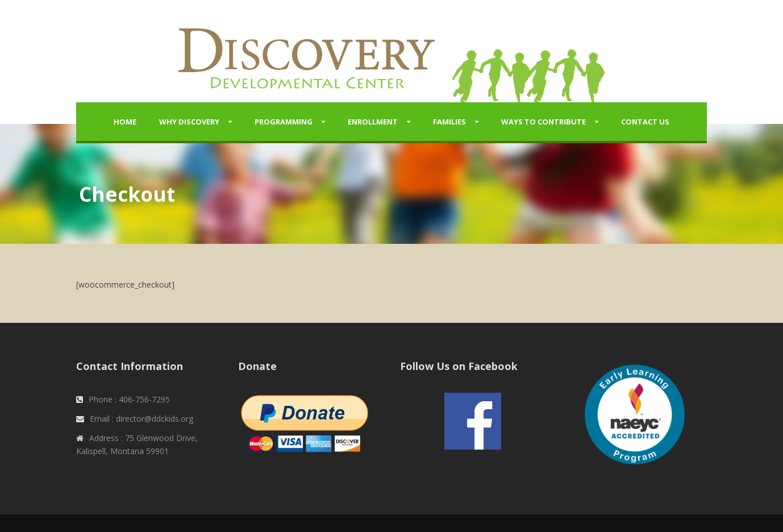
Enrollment (373, 122)
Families (449, 122)
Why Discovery (189, 122)
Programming (284, 122)
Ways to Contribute (543, 122)
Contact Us (645, 122)
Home (125, 122)
